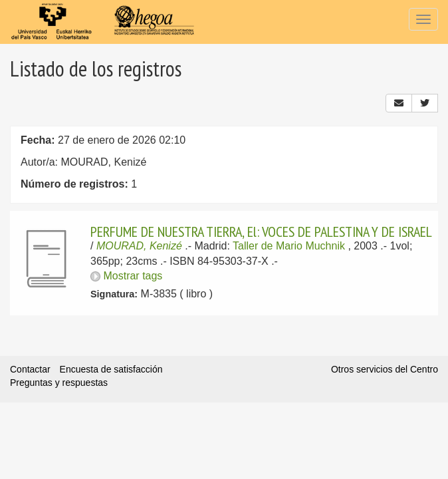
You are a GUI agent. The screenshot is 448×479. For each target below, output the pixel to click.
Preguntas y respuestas (59, 383)
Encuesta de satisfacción (111, 369)
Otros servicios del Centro (385, 369)
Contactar (30, 369)
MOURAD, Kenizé (139, 246)
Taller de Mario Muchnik (289, 246)
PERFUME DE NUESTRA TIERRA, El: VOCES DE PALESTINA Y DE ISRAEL (261, 232)
